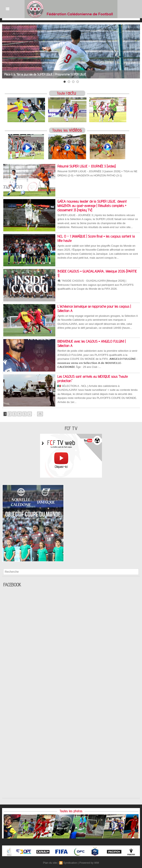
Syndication (70, 863)
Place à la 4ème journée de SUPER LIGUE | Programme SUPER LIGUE (45, 74)
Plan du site (50, 863)
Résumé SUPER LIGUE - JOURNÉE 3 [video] (86, 166)
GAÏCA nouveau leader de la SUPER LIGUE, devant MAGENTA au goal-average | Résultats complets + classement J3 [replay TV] (92, 206)
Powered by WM (89, 863)
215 (40, 414)
